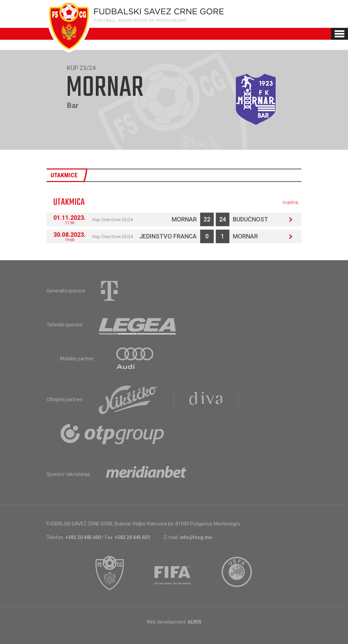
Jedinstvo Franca (168, 236)
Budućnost (250, 219)
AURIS (195, 622)
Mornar (184, 219)
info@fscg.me (196, 537)
